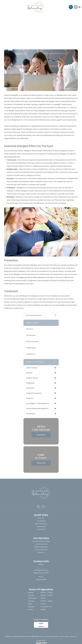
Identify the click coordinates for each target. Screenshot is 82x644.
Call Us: (71, 7)
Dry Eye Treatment (41, 550)
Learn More (41, 435)
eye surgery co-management (37, 403)
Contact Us (30, 354)
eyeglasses (30, 383)
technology (31, 414)
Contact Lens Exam (41, 544)
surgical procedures (34, 393)
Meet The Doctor (32, 342)
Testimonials (31, 348)
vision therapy (32, 368)
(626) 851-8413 (41, 580)
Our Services (31, 335)
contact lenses (32, 378)
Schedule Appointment (76, 7)
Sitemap (74, 636)
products (30, 398)
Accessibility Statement (51, 636)
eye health (30, 388)
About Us (30, 329)
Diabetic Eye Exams (41, 547)
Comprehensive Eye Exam (41, 541)
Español (41, 626)
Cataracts (41, 553)
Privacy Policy (65, 636)
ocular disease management (37, 409)
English (41, 623)
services (29, 373)
